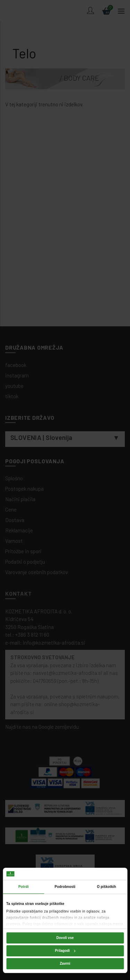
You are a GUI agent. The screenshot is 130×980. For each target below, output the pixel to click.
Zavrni (65, 963)
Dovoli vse (65, 938)
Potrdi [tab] (24, 887)
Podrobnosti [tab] (65, 887)
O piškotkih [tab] (106, 887)
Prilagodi (65, 951)
